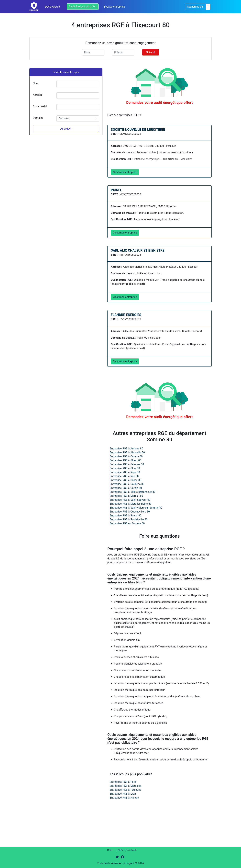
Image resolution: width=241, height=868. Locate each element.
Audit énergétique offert (83, 6)
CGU (110, 850)
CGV (120, 850)
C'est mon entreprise (125, 172)
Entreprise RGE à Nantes (124, 798)
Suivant (151, 52)
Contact (131, 850)
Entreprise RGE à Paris (123, 782)
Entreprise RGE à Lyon (123, 794)
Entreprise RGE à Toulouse (125, 790)
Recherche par (195, 7)
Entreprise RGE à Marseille (125, 786)
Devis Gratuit (53, 7)
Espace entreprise (114, 7)
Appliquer (66, 129)
